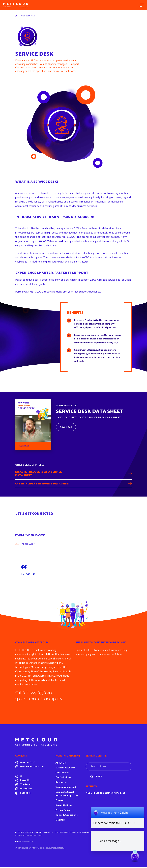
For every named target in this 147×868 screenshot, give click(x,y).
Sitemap (60, 821)
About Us (61, 764)
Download (66, 427)
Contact (60, 802)
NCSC (89, 794)
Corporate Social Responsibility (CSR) (67, 795)
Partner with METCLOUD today (33, 292)
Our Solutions (63, 779)
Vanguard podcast (66, 788)
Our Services (28, 16)
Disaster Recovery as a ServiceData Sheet (38, 474)
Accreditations (64, 806)
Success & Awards (65, 769)
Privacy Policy (63, 811)
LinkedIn (25, 782)
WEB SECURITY (29, 545)
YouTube (25, 786)
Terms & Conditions (67, 816)
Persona (61, 849)
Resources (61, 783)
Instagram (26, 790)
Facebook (26, 794)
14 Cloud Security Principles (109, 794)
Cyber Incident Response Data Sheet (42, 484)
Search (99, 777)
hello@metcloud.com (32, 768)
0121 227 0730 (28, 764)
